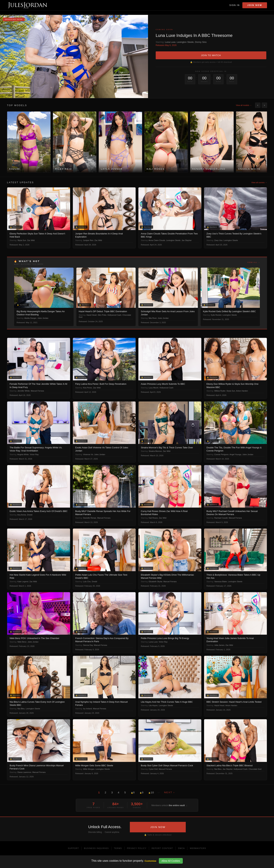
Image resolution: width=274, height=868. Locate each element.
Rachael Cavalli (221, 518)
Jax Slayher (187, 240)
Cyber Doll (153, 769)
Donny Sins (201, 42)
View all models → (244, 105)
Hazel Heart (92, 315)
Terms (118, 848)
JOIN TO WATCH (211, 55)
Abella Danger (30, 318)
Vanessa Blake (221, 582)
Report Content (162, 848)
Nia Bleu (21, 709)
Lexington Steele (185, 42)
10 (151, 792)
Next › (170, 792)
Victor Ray (34, 454)
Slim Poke (102, 315)
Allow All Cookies (171, 861)
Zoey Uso (218, 240)
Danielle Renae (90, 518)
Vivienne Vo (88, 454)
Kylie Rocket (216, 315)
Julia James (219, 645)
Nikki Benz (22, 642)
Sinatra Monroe (155, 451)
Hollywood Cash (114, 315)
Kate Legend (23, 582)
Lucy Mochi (154, 388)
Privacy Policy (137, 848)
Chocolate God (255, 769)
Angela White (23, 454)
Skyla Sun (22, 240)
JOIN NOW (158, 827)
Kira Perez (87, 388)
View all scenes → (259, 182)
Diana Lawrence (24, 772)
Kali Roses (153, 518)
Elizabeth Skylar (156, 582)
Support (73, 848)
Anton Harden (242, 391)
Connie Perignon (221, 454)
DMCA (181, 848)
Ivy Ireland (87, 709)
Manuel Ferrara (37, 391)
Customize (150, 861)
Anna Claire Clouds (157, 240)
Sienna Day (88, 645)
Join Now (255, 5)
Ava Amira (22, 515)
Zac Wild (31, 240)
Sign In (235, 5)
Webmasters (198, 848)
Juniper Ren (88, 240)
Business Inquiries (96, 848)
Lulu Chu (87, 582)
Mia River (153, 318)
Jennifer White (24, 391)
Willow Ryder (220, 391)
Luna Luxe (170, 42)
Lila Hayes (153, 705)
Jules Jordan (43, 318)
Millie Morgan (89, 769)
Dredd (30, 515)
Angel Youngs (235, 454)
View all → (254, 262)
